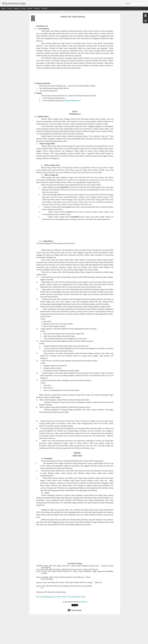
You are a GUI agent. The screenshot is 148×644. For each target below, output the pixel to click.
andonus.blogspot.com (73, 66)
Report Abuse (86, 643)
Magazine (17, 8)
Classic (3, 8)
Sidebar (30, 8)
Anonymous (82, 601)
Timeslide (44, 8)
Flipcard (10, 8)
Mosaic (24, 8)
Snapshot (37, 8)
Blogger (80, 643)
